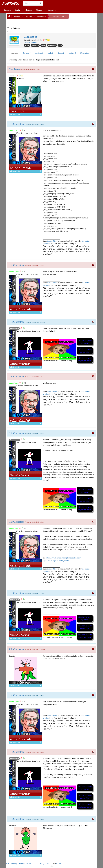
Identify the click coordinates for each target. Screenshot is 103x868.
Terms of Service (25, 863)
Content (52, 10)
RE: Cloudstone (17, 124)
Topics (61, 53)
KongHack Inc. (46, 863)
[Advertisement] (28, 22)
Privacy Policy (12, 863)
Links (50, 53)
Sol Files (39, 53)
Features (8, 10)
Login (18, 10)
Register (29, 10)
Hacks (15, 53)
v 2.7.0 (59, 863)
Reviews (27, 53)
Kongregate (41, 16)
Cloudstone (14, 69)
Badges (72, 53)
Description (85, 53)
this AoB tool (52, 241)
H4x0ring (29, 16)
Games (40, 10)
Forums (17, 16)
